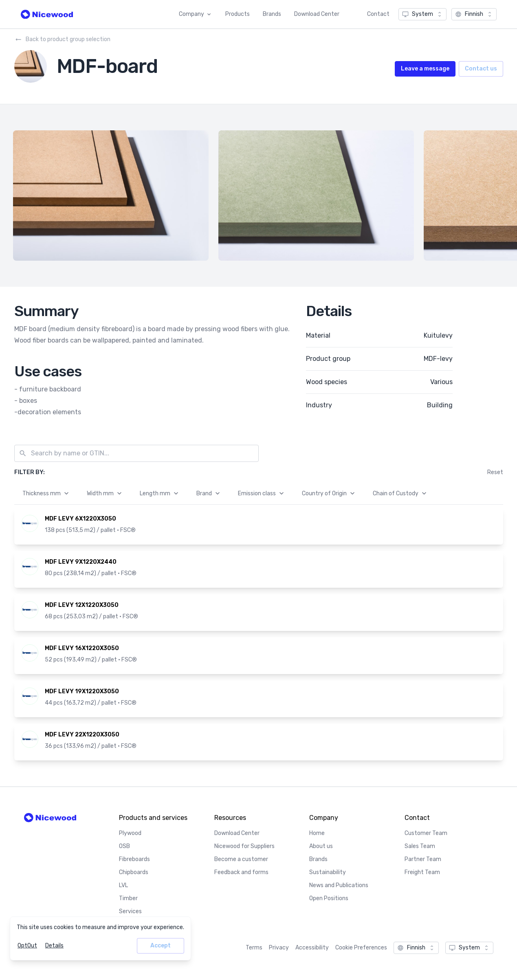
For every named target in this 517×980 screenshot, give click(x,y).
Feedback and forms (241, 872)
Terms (254, 948)
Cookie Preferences (361, 948)
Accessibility (312, 948)
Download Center (317, 14)
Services (130, 911)
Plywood (130, 833)
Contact (378, 14)
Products (238, 14)
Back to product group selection (62, 40)
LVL (123, 885)
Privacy (279, 948)
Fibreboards (134, 859)
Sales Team (420, 846)
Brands (272, 14)
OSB (124, 846)
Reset (495, 472)
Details (54, 946)
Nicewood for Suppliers (244, 846)
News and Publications (339, 885)
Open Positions (329, 898)
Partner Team (423, 859)
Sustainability (328, 872)
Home (317, 833)
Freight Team (422, 872)
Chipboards (134, 872)
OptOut (27, 946)
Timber (128, 898)
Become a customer (241, 859)
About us (321, 846)
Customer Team (426, 833)
